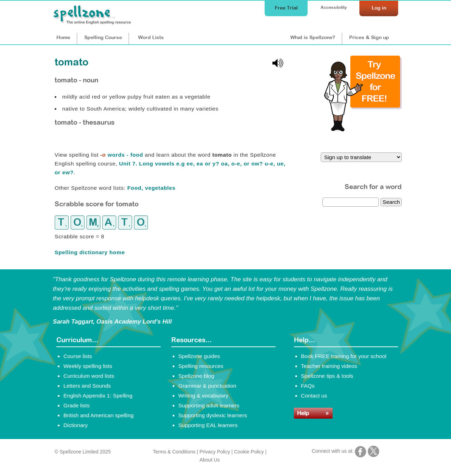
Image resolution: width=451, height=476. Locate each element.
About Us (209, 460)
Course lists (78, 356)
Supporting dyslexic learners (213, 415)
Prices (369, 37)
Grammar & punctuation (207, 386)
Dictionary (76, 425)
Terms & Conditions (174, 452)
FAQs (308, 386)
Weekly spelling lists (88, 366)
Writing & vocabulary (203, 396)
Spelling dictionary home (90, 252)
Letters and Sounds (87, 386)
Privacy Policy (215, 452)
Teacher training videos (329, 366)
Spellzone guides (199, 356)
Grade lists (76, 405)
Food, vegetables (151, 188)
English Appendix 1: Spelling (98, 396)
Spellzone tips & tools (327, 376)
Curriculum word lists (89, 376)
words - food (122, 155)
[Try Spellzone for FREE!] (363, 130)
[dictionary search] (351, 202)
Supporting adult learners (209, 405)
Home (63, 37)
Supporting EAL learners (208, 425)
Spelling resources (201, 366)
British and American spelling (98, 415)
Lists (151, 37)
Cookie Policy (249, 452)
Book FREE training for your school (344, 356)
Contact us (314, 396)
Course (103, 37)
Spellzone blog (196, 376)
